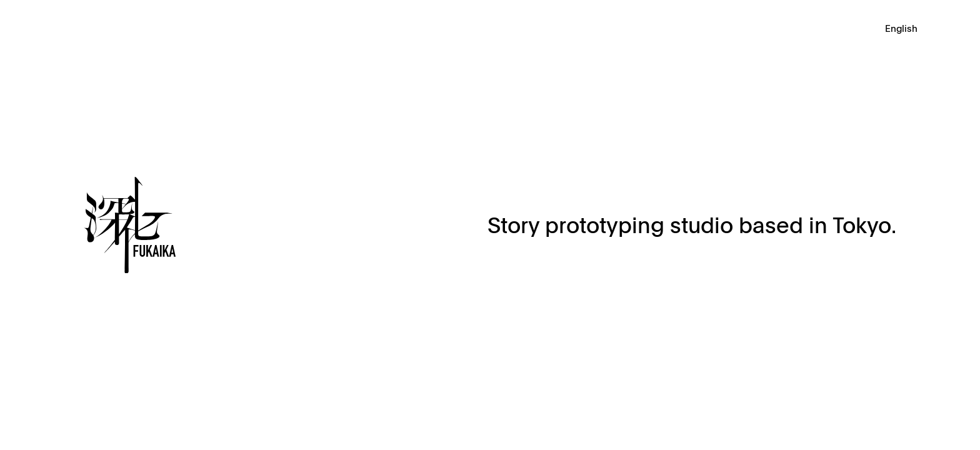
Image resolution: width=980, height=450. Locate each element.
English (901, 29)
